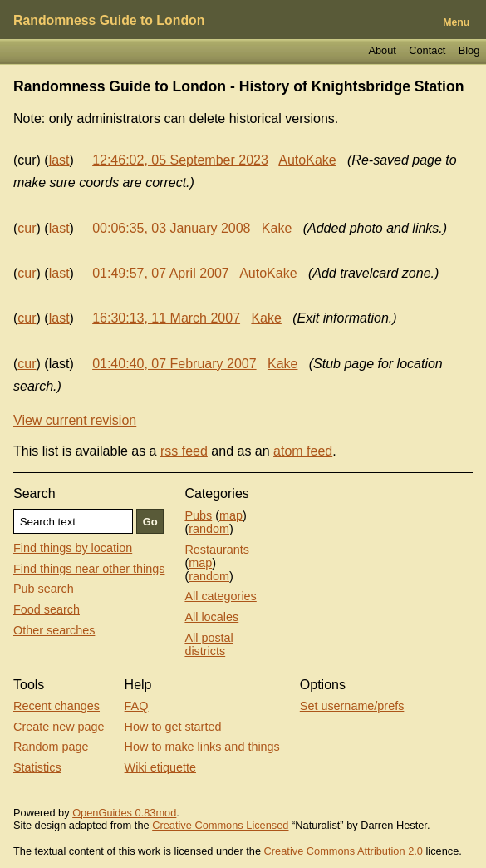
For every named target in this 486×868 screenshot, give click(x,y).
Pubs (198, 515)
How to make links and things (202, 747)
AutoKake (307, 160)
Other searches (54, 630)
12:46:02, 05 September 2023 (180, 160)
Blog (469, 50)
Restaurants (217, 550)
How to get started (173, 727)
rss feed (184, 451)
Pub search (44, 589)
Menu (456, 22)
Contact (427, 50)
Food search (47, 609)
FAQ (137, 706)
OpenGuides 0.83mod (124, 813)
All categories (220, 596)
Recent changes (56, 706)
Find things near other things (89, 569)
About (382, 50)
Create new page (59, 727)
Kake (277, 228)
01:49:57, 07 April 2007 (161, 273)
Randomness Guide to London (109, 20)
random (209, 529)
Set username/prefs (352, 706)
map (231, 515)
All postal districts (209, 644)
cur (27, 228)
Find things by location (73, 548)
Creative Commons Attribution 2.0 (344, 851)
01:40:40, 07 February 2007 (174, 364)
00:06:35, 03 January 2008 (171, 228)
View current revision (75, 420)
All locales (211, 617)
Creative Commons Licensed (220, 825)
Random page (51, 747)
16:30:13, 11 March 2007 (166, 318)
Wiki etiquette (160, 767)
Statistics (37, 767)
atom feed (303, 451)
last (59, 160)
